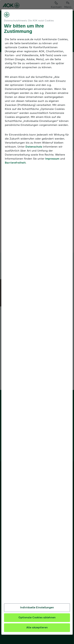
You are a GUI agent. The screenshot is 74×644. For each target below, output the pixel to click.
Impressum (52, 159)
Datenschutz (34, 147)
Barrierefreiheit (15, 163)
